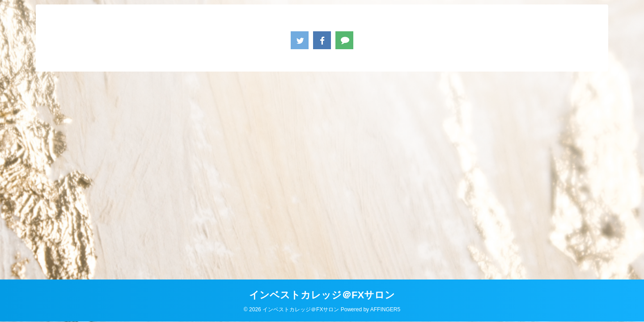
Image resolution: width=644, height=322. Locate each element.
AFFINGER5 (385, 309)
